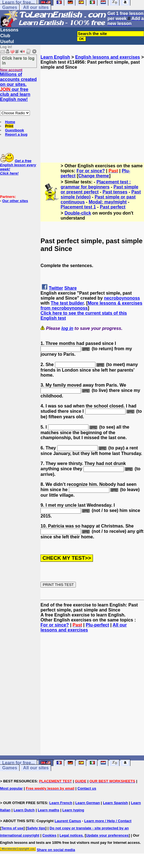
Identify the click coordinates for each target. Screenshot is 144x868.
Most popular (11, 788)
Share (71, 288)
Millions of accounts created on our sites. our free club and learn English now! (18, 87)
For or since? (91, 171)
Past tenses (115, 192)
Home (10, 122)
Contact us (87, 788)
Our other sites (15, 201)
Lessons (9, 30)
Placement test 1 (78, 207)
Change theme (93, 176)
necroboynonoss (122, 298)
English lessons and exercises (107, 57)
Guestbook (15, 130)
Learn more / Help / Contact (108, 821)
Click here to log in (18, 60)
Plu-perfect (97, 625)
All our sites (36, 7)
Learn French (61, 803)
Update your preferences (107, 835)
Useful (7, 42)
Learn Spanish (116, 803)
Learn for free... (18, 763)
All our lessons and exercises (84, 627)
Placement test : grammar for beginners (96, 184)
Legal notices (71, 835)
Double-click (78, 213)
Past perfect (113, 207)
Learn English (55, 57)
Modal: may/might (108, 202)
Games (10, 7)
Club (5, 36)
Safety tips (36, 828)
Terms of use (12, 828)
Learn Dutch (24, 810)
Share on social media (56, 850)
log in (67, 328)
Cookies (50, 835)
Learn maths (48, 810)
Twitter (56, 288)
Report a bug (16, 134)
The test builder (67, 303)
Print (9, 126)
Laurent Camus (68, 821)
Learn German (88, 803)
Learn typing (73, 810)
